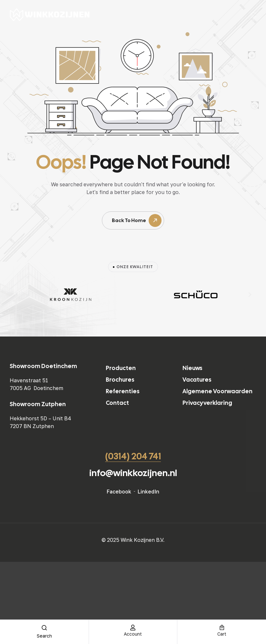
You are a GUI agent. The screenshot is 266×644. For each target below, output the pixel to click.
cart (222, 634)
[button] (16, 295)
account (133, 634)
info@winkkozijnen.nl (133, 473)
